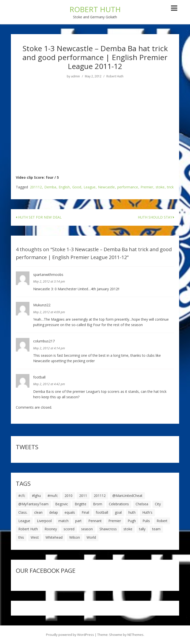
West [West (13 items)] (35, 537)
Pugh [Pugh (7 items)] (132, 521)
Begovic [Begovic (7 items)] (62, 504)
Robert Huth (115, 76)
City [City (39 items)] (158, 504)
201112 (36, 187)
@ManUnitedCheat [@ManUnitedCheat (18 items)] (127, 496)
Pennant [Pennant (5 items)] (95, 521)
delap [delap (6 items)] (54, 512)
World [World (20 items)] (91, 537)
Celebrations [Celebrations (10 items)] (119, 504)
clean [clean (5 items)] (38, 512)
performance (128, 187)
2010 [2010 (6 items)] (69, 496)
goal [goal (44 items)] (118, 512)
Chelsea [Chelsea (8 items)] (142, 504)
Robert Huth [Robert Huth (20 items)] (28, 529)
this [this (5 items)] (21, 537)
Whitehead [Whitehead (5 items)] (54, 537)
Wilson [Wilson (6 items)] (75, 537)
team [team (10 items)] (156, 529)
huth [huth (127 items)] (132, 512)
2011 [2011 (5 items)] (83, 496)
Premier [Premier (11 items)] (115, 521)
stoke (160, 187)
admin (75, 76)
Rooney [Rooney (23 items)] (51, 529)
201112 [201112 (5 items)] (100, 496)
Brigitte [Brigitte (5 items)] (81, 504)
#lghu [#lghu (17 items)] (36, 496)
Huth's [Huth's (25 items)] (147, 512)
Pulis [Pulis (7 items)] (146, 521)
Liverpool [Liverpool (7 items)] (44, 521)
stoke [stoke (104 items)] (128, 529)
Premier (147, 187)
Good (77, 187)
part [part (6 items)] (78, 521)
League (90, 187)
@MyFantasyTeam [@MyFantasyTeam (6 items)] (33, 504)
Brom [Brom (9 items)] (98, 504)
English (64, 187)
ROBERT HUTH (95, 9)
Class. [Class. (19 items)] (23, 512)
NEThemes (135, 635)
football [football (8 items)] (102, 512)
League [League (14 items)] (24, 521)
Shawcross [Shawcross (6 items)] (108, 529)
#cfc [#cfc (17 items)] (22, 496)
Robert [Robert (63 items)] (162, 521)
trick (170, 187)
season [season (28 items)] (87, 529)
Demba (50, 187)
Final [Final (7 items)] (85, 512)
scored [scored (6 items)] (69, 529)
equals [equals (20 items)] (70, 512)
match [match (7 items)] (63, 521)
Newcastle (106, 187)
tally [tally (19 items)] (142, 529)
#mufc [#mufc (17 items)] (53, 496)
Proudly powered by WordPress (70, 635)
